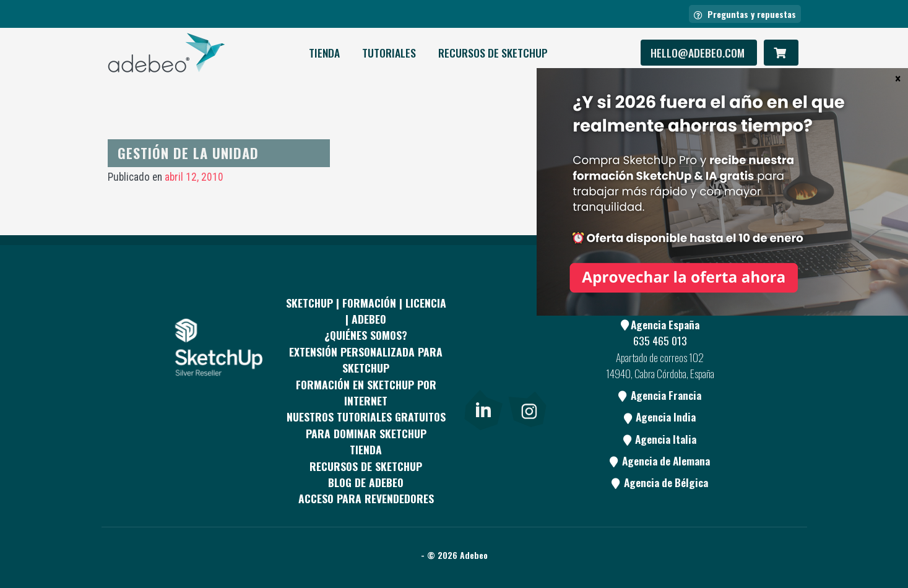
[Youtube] (482, 379)
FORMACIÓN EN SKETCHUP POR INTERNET (366, 392)
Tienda (324, 53)
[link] (483, 408)
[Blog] (527, 379)
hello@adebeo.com (699, 53)
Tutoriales (389, 53)
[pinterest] (527, 333)
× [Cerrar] (898, 78)
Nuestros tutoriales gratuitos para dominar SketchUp (366, 425)
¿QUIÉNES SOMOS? (366, 335)
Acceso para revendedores (366, 498)
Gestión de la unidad (188, 153)
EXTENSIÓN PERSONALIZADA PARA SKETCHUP (366, 360)
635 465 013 (660, 340)
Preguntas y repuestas (745, 14)
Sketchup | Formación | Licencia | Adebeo (366, 311)
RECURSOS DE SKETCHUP (493, 53)
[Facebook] (482, 333)
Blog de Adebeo (366, 482)
